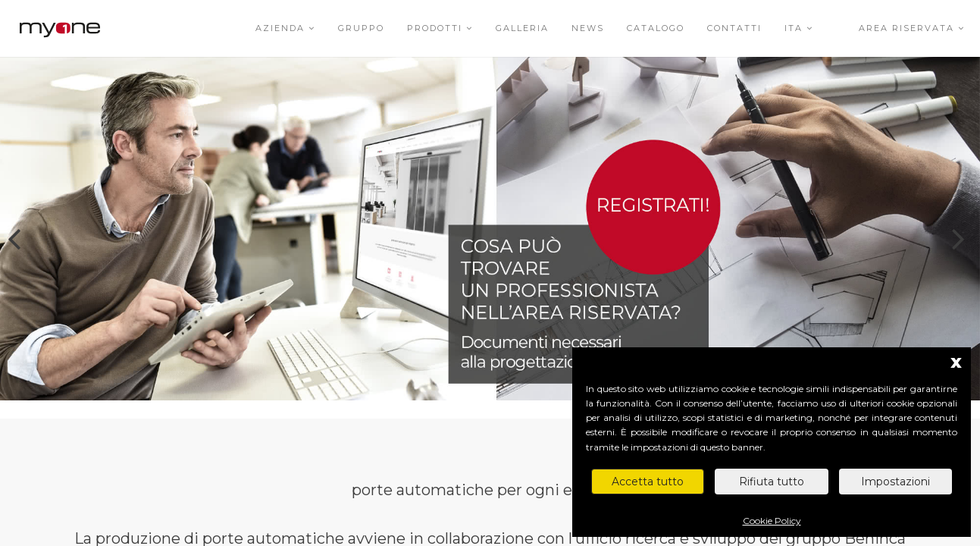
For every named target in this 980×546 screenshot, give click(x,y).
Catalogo (656, 28)
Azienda (285, 28)
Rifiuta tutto (772, 482)
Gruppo (361, 28)
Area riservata (912, 28)
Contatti (734, 28)
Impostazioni (895, 482)
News (588, 28)
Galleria (522, 28)
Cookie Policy (772, 521)
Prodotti (440, 28)
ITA (799, 28)
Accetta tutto (648, 482)
